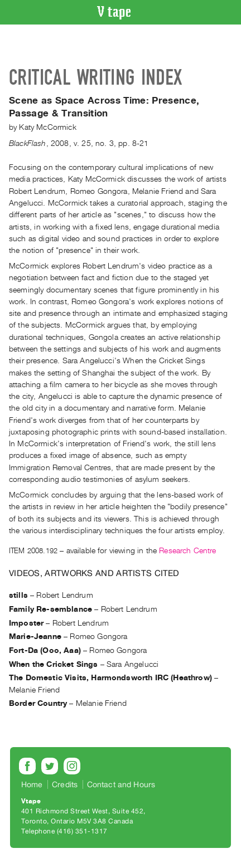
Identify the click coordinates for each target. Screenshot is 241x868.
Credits (65, 784)
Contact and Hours (121, 784)
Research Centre (187, 551)
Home (32, 784)
